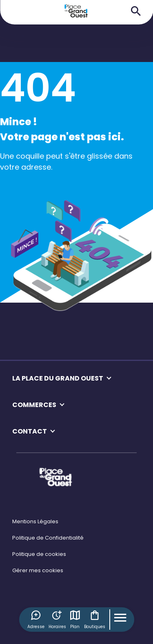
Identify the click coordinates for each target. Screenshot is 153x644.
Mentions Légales (35, 521)
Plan (75, 620)
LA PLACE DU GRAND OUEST (58, 378)
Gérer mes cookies (38, 570)
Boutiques (95, 620)
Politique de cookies (39, 554)
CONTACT (30, 431)
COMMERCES (34, 405)
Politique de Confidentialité (48, 538)
